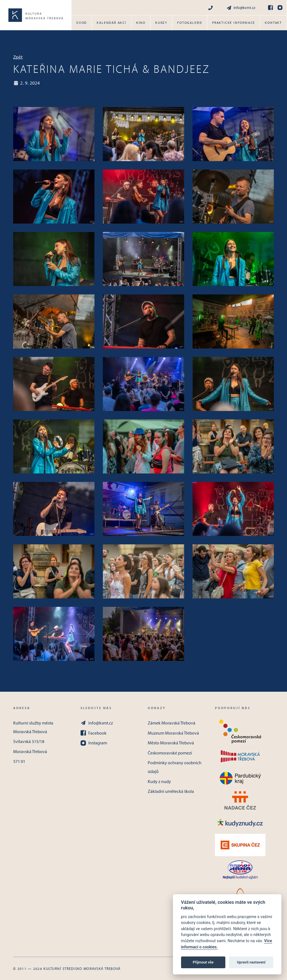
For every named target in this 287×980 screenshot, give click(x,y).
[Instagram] (280, 8)
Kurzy (161, 23)
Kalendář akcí (111, 23)
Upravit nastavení (251, 962)
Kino (141, 23)
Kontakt (273, 23)
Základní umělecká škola (171, 791)
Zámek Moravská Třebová (172, 723)
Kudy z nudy (159, 781)
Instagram (94, 743)
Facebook (93, 733)
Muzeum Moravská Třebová (173, 733)
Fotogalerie (190, 23)
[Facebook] (270, 8)
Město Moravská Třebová (171, 743)
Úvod (82, 23)
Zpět (18, 57)
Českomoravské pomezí (170, 753)
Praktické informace (234, 23)
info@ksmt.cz (241, 8)
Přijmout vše (203, 962)
